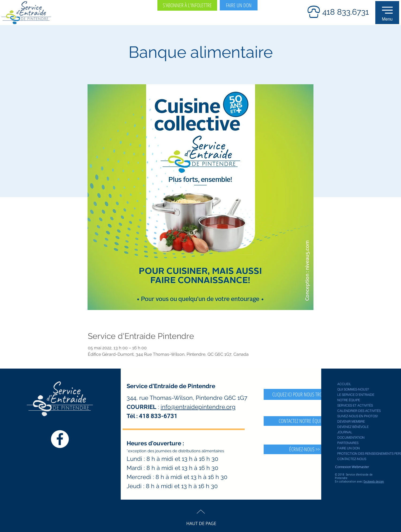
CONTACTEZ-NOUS (352, 459)
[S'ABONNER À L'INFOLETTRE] (187, 5)
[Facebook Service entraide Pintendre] (60, 439)
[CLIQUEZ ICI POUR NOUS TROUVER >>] (305, 394)
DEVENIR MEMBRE (351, 421)
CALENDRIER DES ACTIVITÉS (359, 411)
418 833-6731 (158, 416)
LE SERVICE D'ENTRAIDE (356, 395)
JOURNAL (345, 432)
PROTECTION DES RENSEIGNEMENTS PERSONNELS (361, 453)
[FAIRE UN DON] (239, 5)
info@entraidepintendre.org (198, 407)
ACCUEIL (344, 384)
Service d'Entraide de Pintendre (171, 386)
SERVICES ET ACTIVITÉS (355, 405)
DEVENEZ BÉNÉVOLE (353, 427)
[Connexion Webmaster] (352, 467)
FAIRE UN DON (349, 448)
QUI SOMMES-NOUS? (353, 389)
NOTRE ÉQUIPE (349, 400)
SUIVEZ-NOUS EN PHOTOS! (358, 416)
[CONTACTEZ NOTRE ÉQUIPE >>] (305, 421)
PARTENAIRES (348, 443)
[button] (387, 13)
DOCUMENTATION (351, 437)
